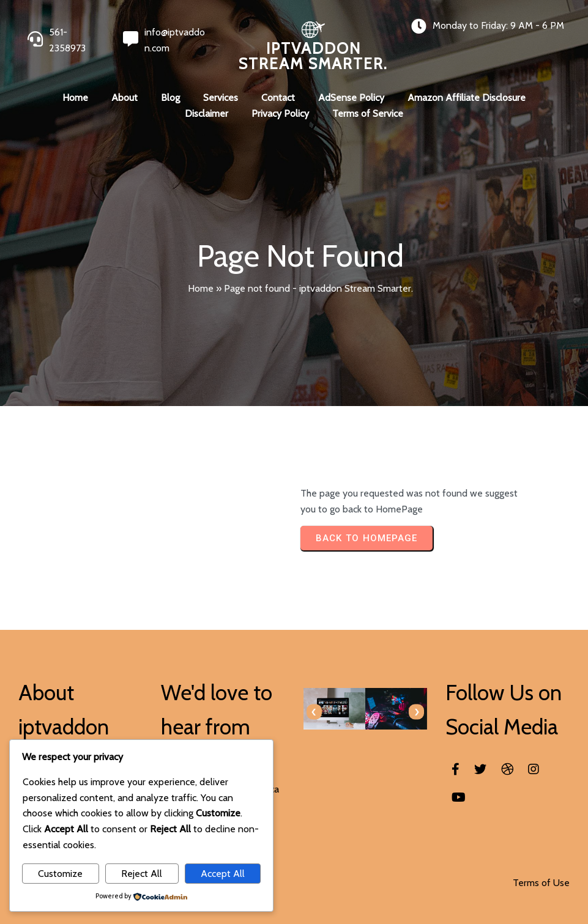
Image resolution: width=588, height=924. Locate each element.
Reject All (142, 874)
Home (201, 288)
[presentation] (314, 712)
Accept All (223, 874)
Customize (60, 874)
